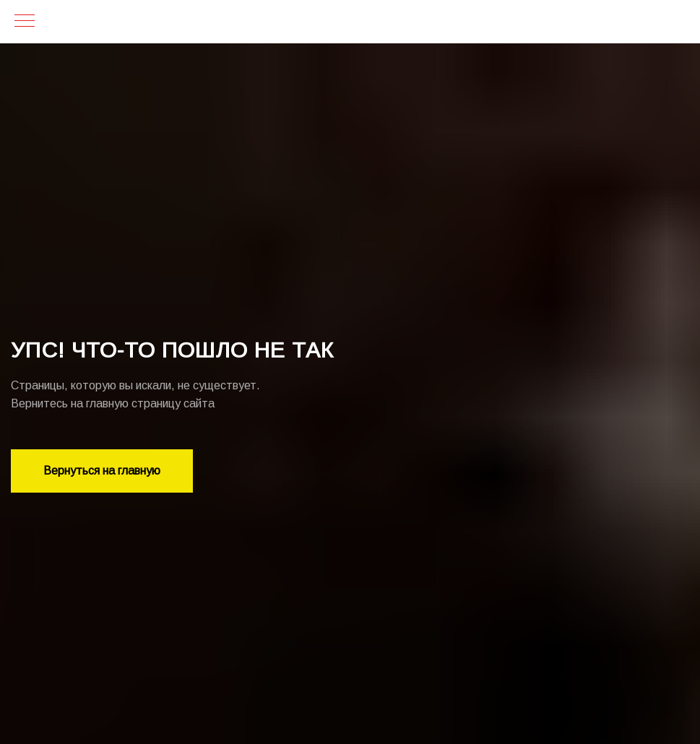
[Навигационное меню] (25, 22)
